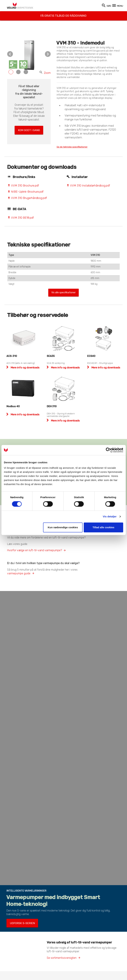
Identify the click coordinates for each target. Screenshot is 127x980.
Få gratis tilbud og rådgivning (63, 14)
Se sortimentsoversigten (62, 955)
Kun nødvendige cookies (63, 527)
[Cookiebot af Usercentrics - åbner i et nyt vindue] (108, 450)
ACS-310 (12, 358)
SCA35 (51, 358)
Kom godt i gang (29, 129)
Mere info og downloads (25, 369)
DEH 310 (52, 408)
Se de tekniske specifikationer (77, 147)
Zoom (45, 73)
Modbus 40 (13, 408)
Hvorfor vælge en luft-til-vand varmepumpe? (35, 550)
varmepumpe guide (19, 573)
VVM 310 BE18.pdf (21, 218)
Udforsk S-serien (19, 922)
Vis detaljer (110, 516)
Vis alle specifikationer (64, 294)
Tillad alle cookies (103, 527)
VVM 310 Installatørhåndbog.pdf (88, 186)
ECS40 (91, 358)
